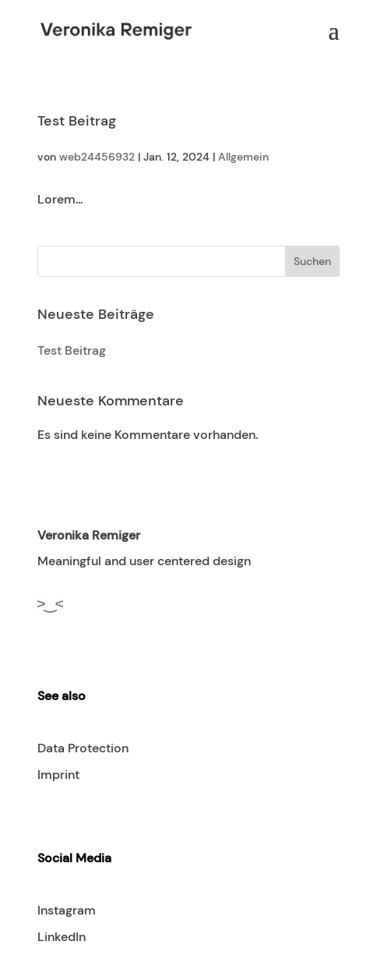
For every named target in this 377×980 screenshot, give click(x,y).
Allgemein (243, 157)
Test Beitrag (77, 121)
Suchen (312, 261)
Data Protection (83, 748)
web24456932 (97, 157)
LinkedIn (62, 937)
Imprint (58, 775)
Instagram (67, 910)
